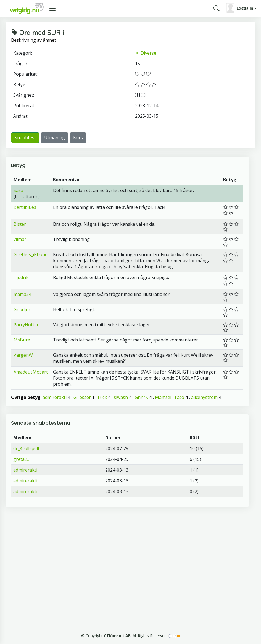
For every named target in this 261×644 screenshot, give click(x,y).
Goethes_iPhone (31, 254)
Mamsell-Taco (170, 397)
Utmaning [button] (55, 138)
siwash (121, 397)
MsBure (22, 340)
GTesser (82, 397)
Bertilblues (25, 207)
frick (102, 397)
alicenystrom (204, 397)
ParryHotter (26, 325)
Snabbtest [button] (25, 138)
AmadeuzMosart (31, 372)
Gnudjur (22, 309)
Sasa (18, 190)
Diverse (146, 53)
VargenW (23, 355)
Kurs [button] (78, 138)
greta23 (21, 459)
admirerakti (55, 397)
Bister (20, 224)
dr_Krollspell (26, 448)
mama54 (22, 294)
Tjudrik (21, 277)
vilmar (20, 239)
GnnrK (141, 397)
